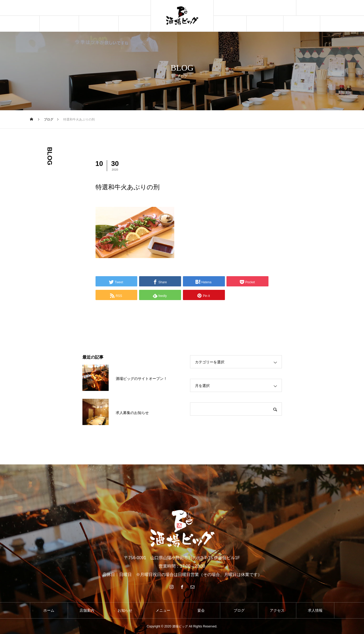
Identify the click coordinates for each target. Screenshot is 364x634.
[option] (75, 8)
